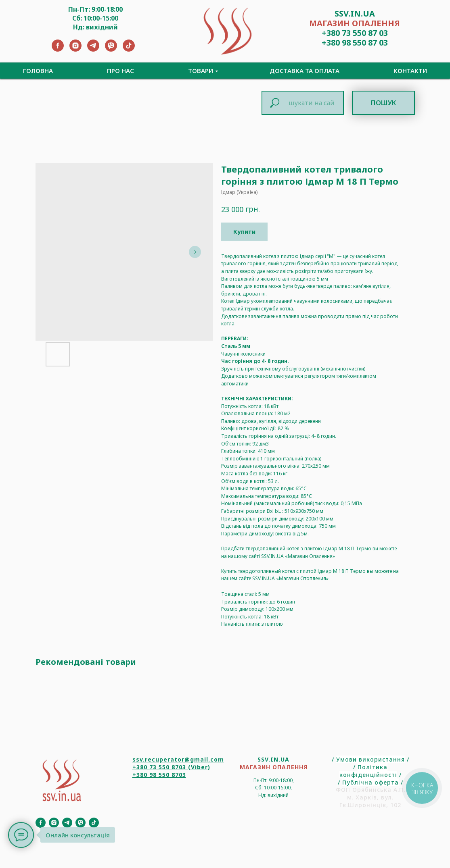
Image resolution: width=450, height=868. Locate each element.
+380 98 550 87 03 (355, 43)
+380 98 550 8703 (159, 775)
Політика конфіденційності (368, 771)
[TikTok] (129, 49)
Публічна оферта (370, 782)
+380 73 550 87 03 (355, 33)
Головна (38, 71)
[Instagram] (75, 49)
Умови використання (370, 759)
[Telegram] (93, 49)
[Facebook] (58, 49)
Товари (201, 71)
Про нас (120, 71)
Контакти (410, 71)
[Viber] (111, 49)
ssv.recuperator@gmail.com (178, 759)
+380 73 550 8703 (159, 767)
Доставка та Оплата (305, 71)
